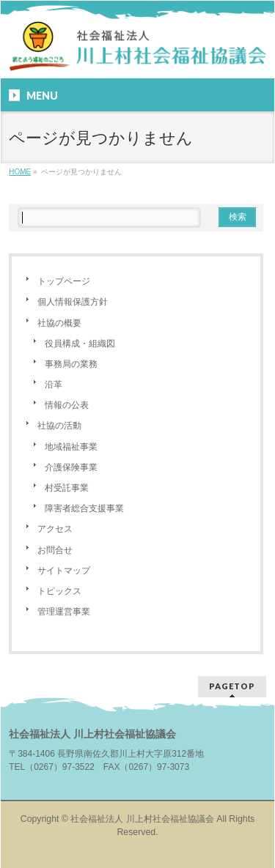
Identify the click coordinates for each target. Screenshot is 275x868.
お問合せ (55, 550)
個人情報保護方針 (73, 302)
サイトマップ (64, 571)
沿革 (54, 385)
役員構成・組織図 (80, 344)
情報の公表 (67, 405)
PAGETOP (232, 686)
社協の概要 (59, 323)
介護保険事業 (71, 467)
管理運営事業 (64, 612)
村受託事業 (67, 488)
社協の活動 (59, 426)
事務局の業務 (71, 364)
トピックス (59, 591)
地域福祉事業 (71, 447)
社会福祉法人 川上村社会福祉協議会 (142, 819)
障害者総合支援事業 (84, 508)
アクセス (55, 529)
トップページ (64, 281)
